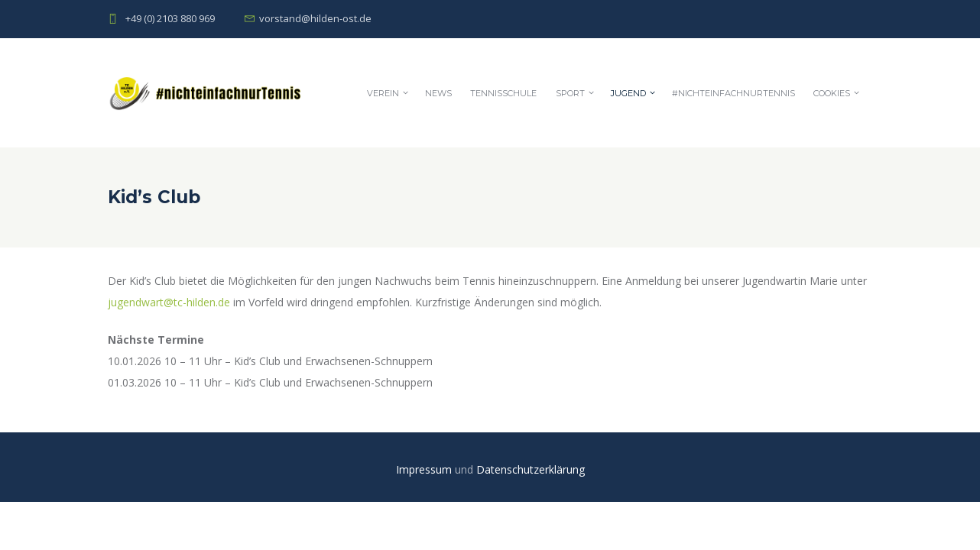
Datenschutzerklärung (531, 469)
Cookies (832, 93)
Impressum (425, 469)
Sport (570, 93)
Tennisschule (503, 93)
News (438, 93)
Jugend (628, 93)
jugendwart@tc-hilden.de (169, 302)
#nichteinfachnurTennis (733, 93)
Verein (383, 93)
